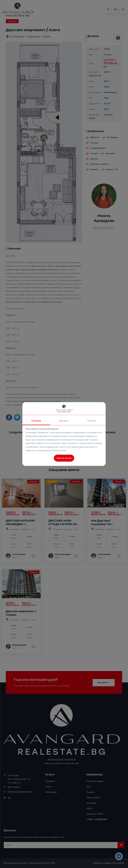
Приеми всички (64, 458)
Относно (92, 421)
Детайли (64, 421)
